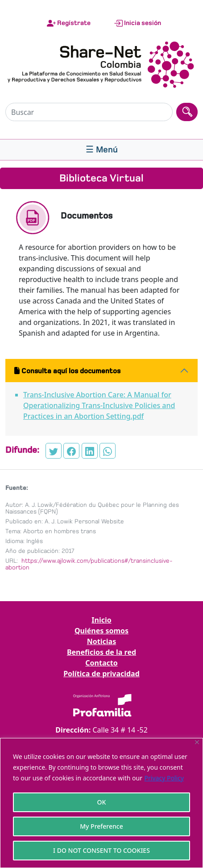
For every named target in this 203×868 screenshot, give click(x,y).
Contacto (101, 663)
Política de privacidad (101, 674)
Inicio (101, 620)
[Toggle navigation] (102, 150)
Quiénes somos (101, 631)
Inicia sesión (137, 23)
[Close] (197, 742)
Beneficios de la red (101, 652)
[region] (101, 803)
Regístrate (69, 23)
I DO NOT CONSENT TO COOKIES (101, 850)
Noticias (101, 641)
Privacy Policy (164, 778)
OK (102, 802)
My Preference (101, 826)
